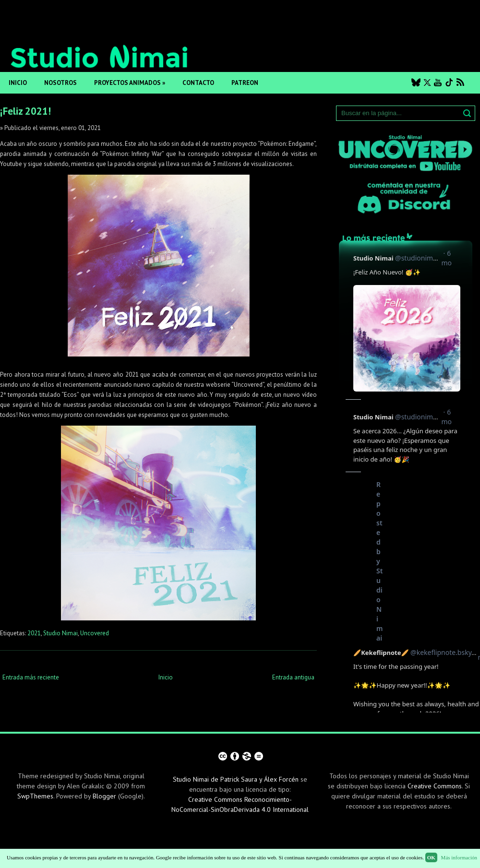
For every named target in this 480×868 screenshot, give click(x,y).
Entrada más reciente (31, 677)
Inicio (18, 83)
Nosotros (60, 83)
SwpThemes (35, 796)
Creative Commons (435, 786)
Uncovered (95, 633)
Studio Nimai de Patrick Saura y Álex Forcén (236, 779)
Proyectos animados (130, 83)
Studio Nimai (60, 633)
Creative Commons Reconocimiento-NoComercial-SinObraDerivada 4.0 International (240, 804)
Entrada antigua (293, 677)
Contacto (198, 83)
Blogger (104, 796)
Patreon (245, 83)
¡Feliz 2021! (25, 111)
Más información (459, 857)
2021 (34, 633)
